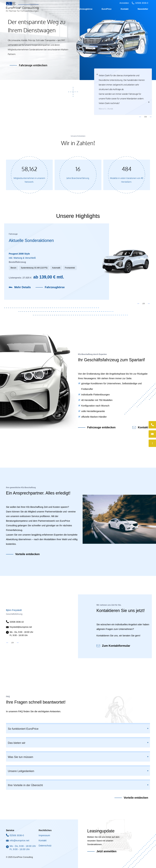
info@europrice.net (19, 840)
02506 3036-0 (17, 835)
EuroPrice (107, 9)
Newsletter (143, 9)
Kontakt (125, 9)
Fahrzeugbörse (85, 9)
